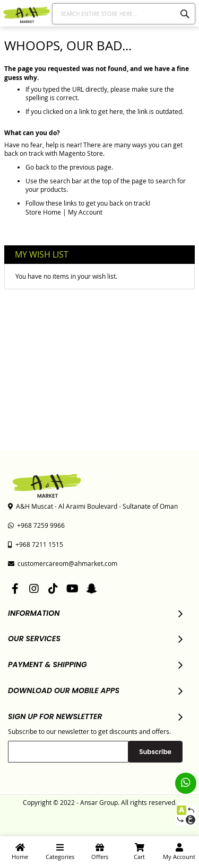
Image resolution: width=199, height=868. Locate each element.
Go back (37, 167)
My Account (85, 212)
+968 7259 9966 (36, 525)
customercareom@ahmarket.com (63, 563)
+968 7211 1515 (36, 544)
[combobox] (124, 14)
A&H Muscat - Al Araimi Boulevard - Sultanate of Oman (93, 506)
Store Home (43, 212)
